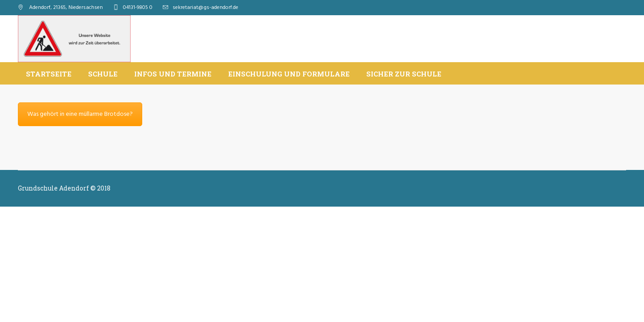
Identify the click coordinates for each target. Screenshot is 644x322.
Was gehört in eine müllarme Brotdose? (80, 114)
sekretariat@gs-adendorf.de (205, 8)
